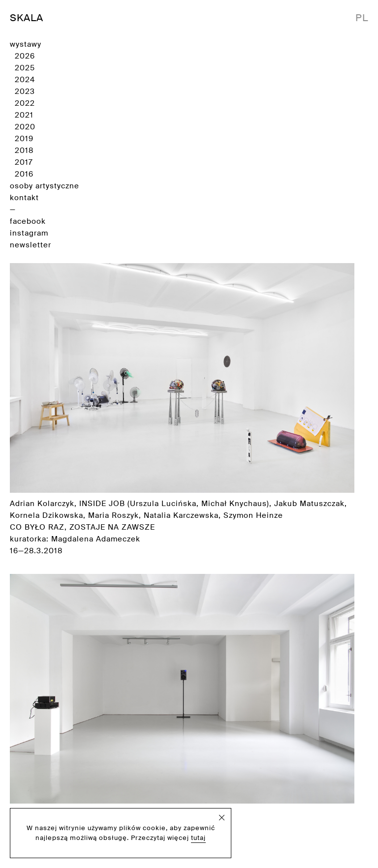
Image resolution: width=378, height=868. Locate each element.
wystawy (26, 44)
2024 (25, 80)
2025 (25, 68)
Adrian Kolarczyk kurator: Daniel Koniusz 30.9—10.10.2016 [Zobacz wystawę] (182, 714)
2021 (24, 115)
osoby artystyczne (45, 186)
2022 (25, 103)
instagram (29, 233)
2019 (24, 139)
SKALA (27, 18)
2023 (25, 91)
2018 (24, 150)
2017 (24, 162)
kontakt (24, 198)
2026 (25, 56)
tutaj (198, 838)
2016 (24, 174)
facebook (28, 221)
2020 (25, 127)
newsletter (31, 245)
